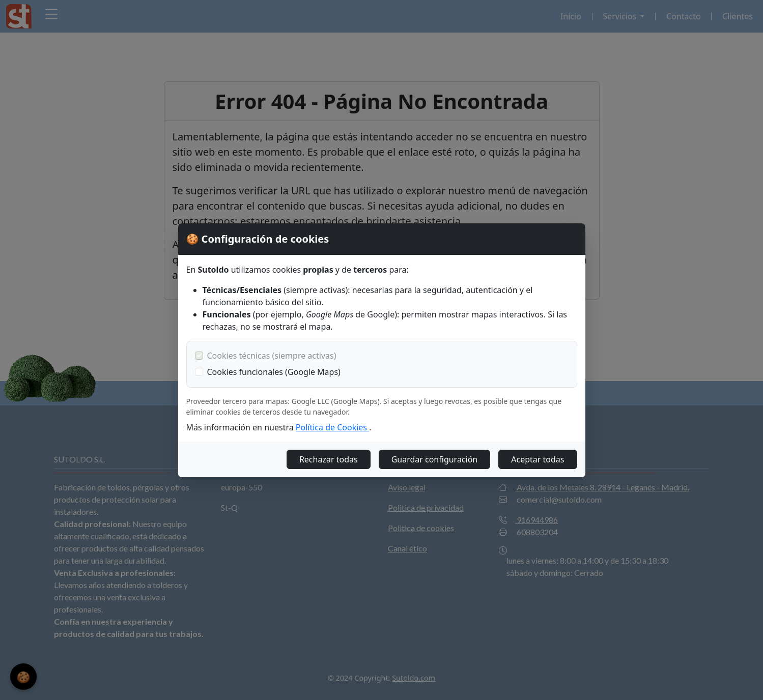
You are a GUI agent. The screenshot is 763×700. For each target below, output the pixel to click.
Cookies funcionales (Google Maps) (274, 372)
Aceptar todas (538, 459)
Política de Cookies (332, 427)
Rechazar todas (329, 459)
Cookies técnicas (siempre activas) (272, 356)
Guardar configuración (435, 459)
